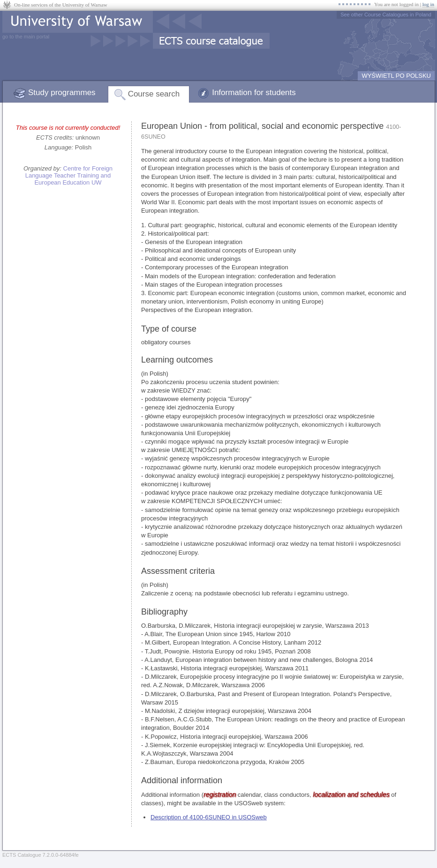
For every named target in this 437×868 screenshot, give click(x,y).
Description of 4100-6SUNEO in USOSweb (209, 817)
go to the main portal (26, 37)
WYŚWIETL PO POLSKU (396, 76)
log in (428, 4)
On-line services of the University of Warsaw (61, 5)
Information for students (254, 93)
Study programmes (62, 93)
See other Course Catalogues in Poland (386, 15)
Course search (154, 94)
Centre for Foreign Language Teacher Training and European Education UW (69, 175)
